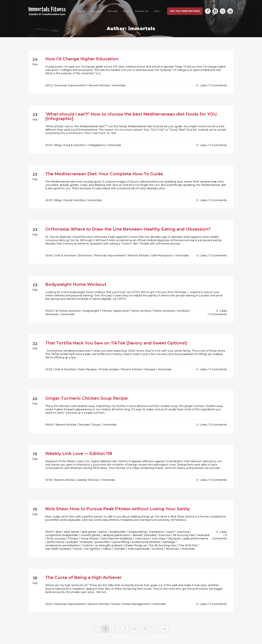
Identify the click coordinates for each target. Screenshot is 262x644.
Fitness (107, 311)
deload (137, 535)
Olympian (174, 538)
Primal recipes (109, 369)
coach (170, 532)
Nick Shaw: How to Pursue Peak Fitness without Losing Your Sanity (118, 509)
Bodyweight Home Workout (76, 284)
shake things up (136, 545)
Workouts (52, 314)
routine (88, 545)
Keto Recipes (88, 369)
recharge (169, 542)
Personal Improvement (70, 85)
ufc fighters (93, 549)
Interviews (142, 538)
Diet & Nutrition (65, 255)
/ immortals (118, 85)
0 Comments (218, 85)
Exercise (165, 535)
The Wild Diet (188, 545)
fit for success (56, 538)
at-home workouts (68, 311)
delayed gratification (117, 535)
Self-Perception (162, 255)
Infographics (97, 145)
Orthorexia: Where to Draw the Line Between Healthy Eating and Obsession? (128, 229)
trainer (78, 549)
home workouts (164, 311)
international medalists (117, 538)
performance (56, 542)
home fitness (90, 538)
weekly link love (88, 480)
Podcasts (86, 542)
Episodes (150, 535)
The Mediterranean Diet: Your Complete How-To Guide (104, 174)
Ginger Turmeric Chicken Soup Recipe (86, 398)
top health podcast (58, 549)
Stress (116, 604)
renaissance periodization (63, 545)
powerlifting (121, 542)
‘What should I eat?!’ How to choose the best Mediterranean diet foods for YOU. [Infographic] (132, 116)
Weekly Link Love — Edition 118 (79, 454)
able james (89, 532)
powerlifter (103, 542)
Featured (203, 535)
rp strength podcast (109, 545)
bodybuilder (118, 532)
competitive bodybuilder (62, 535)
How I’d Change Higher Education (82, 59)
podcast (72, 542)
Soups (96, 425)
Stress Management (136, 604)
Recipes (150, 369)
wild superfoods (139, 549)
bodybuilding (137, 532)
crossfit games (91, 535)
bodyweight (91, 311)
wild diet (120, 549)
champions (156, 532)
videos (107, 549)
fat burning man (184, 535)
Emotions (85, 255)
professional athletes (146, 542)
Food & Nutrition (75, 145)
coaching (183, 532)
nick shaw (159, 538)
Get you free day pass (185, 11)
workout (183, 311)
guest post (121, 311)
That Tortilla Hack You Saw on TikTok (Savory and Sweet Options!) (116, 343)
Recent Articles (99, 85)
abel (58, 532)
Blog (58, 145)
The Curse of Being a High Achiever (83, 577)
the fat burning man (163, 545)
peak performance (196, 538)
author (103, 532)
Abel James (71, 532)
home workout (141, 311)
